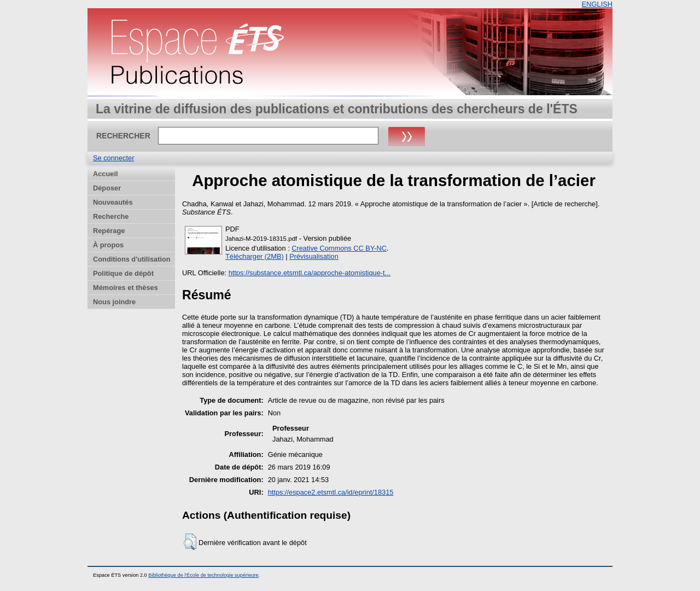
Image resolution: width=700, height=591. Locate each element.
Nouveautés (113, 202)
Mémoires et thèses (126, 288)
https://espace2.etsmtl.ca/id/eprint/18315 (331, 492)
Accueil (106, 174)
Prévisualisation (314, 256)
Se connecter (113, 158)
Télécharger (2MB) (255, 256)
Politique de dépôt (123, 273)
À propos (108, 245)
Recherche (111, 216)
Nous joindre (114, 302)
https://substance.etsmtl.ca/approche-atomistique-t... (310, 273)
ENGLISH (597, 4)
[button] (190, 542)
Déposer (107, 188)
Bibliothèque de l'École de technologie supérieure (203, 575)
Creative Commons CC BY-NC (339, 248)
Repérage (109, 231)
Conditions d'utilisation (132, 259)
